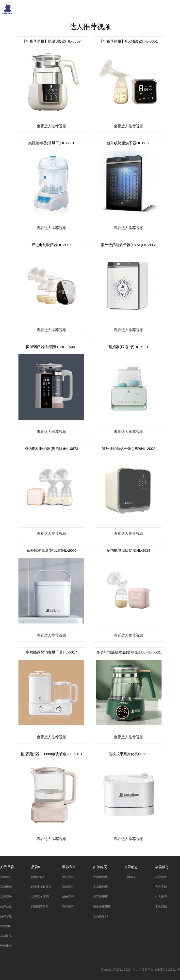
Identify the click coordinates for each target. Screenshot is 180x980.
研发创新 (6, 926)
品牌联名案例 (40, 897)
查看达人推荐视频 (51, 126)
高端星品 (6, 936)
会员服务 (162, 867)
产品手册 (161, 887)
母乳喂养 (68, 877)
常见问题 (161, 906)
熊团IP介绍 (38, 877)
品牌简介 (6, 877)
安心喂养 (68, 906)
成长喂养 (68, 897)
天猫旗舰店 (100, 877)
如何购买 (100, 867)
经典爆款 (6, 946)
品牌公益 (6, 906)
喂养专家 (69, 867)
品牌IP (36, 867)
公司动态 (131, 867)
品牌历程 (6, 887)
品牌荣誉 (6, 897)
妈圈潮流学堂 (40, 906)
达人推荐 (161, 897)
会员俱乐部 (100, 916)
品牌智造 (6, 916)
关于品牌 (7, 867)
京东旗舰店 (100, 887)
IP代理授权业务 (41, 887)
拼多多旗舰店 (102, 906)
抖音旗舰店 (100, 897)
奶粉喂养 (68, 887)
